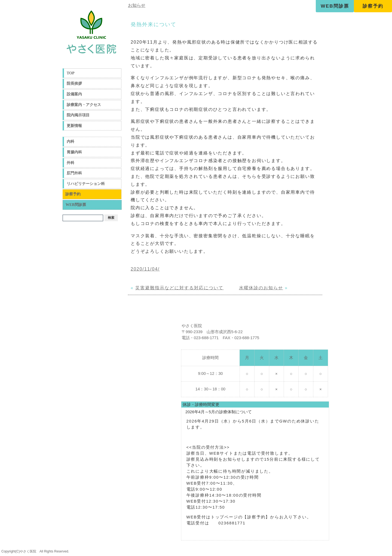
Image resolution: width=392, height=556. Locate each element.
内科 (71, 142)
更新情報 (74, 126)
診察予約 (373, 6)
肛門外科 (74, 173)
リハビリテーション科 (86, 184)
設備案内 (74, 94)
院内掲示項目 (78, 115)
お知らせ (137, 5)
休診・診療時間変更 (201, 405)
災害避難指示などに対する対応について (179, 288)
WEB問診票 (335, 6)
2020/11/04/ (145, 269)
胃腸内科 (74, 152)
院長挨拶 (74, 83)
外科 (71, 163)
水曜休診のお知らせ (261, 288)
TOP (71, 73)
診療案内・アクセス (84, 105)
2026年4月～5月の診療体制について (219, 412)
